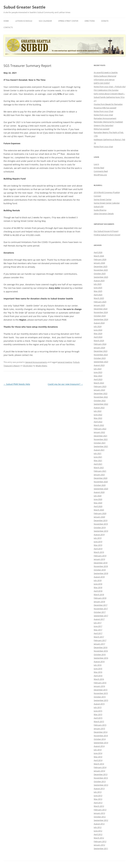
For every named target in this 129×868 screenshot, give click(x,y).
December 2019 (101, 520)
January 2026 (99, 263)
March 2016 (99, 679)
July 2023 (98, 369)
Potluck (76, 362)
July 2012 (98, 827)
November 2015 (101, 693)
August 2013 (99, 788)
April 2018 (98, 591)
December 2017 (101, 605)
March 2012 (99, 838)
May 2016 (98, 672)
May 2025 (98, 291)
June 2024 (98, 330)
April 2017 (98, 633)
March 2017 (99, 637)
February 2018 (100, 598)
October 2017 (100, 612)
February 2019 (100, 556)
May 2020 (98, 503)
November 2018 (101, 566)
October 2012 (100, 817)
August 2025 (99, 281)
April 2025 (98, 295)
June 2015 (98, 711)
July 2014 (98, 750)
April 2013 (98, 803)
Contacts (8, 27)
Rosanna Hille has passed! (105, 108)
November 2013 (101, 778)
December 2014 (101, 732)
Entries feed (99, 168)
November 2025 (101, 270)
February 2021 (100, 471)
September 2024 (101, 319)
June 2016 (98, 669)
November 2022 (101, 397)
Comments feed (101, 171)
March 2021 (99, 468)
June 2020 (98, 499)
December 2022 (101, 393)
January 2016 (99, 686)
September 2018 (101, 573)
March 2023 (99, 383)
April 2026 (98, 252)
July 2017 (98, 623)
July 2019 (98, 538)
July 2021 (98, 453)
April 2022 (98, 422)
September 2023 (101, 362)
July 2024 (98, 326)
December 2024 (101, 309)
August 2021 (99, 450)
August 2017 (99, 619)
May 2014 (98, 757)
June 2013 (98, 796)
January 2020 (99, 517)
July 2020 (98, 496)
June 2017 (98, 626)
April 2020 (98, 506)
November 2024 (101, 312)
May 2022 (98, 418)
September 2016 (101, 658)
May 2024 (98, 333)
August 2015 (99, 704)
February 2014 (100, 767)
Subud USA (99, 206)
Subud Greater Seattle (24, 7)
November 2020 (101, 482)
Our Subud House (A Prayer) (106, 231)
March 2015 (99, 721)
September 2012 (101, 820)
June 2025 (98, 288)
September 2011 (101, 848)
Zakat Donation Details (104, 214)
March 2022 (99, 425)
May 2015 (98, 714)
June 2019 (98, 542)
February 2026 (100, 259)
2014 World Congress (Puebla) (107, 192)
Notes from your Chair (104, 111)
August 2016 (99, 662)
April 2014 (98, 760)
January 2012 (99, 845)
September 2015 (101, 700)
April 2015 (98, 718)
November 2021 (101, 439)
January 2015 (99, 729)
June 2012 (98, 831)
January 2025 (99, 305)
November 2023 (101, 355)
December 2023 (101, 351)
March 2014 (99, 764)
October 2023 (100, 358)
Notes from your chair (103, 115)
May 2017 (98, 630)
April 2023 (98, 379)
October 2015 (100, 697)
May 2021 (98, 460)
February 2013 (100, 810)
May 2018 (98, 587)
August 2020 (99, 492)
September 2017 (101, 616)
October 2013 (100, 781)
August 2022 (99, 408)
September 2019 (101, 531)
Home (6, 21)
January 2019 (99, 559)
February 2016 (100, 683)
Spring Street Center (68, 21)
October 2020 (100, 485)
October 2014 (100, 739)
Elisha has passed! (102, 129)
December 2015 (101, 690)
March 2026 (99, 256)
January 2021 (99, 475)
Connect (97, 196)
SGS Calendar (45, 21)
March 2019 (99, 552)
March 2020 (99, 510)
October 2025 (100, 274)
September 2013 (101, 785)
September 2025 (101, 277)
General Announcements (36, 362)
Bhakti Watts (41, 366)
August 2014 (99, 746)
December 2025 (101, 266)
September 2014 (101, 743)
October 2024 (100, 316)
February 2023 (100, 386)
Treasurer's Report (12, 366)
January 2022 (99, 432)
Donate (105, 21)
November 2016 (101, 651)
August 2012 (99, 824)
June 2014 (98, 753)
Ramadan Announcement (105, 118)
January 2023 (99, 390)
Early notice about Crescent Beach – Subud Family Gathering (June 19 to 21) (109, 97)
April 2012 (98, 834)
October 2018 (100, 570)
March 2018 (99, 594)
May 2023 (98, 376)
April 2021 (98, 464)
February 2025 (100, 302)
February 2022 (100, 429)
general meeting (65, 362)
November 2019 (101, 524)
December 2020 (101, 478)
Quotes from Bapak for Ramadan (108, 104)
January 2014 (99, 771)
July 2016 (98, 665)
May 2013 (98, 799)
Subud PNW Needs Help (17, 384)
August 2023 (99, 365)
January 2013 (99, 813)
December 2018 (101, 563)
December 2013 (101, 774)
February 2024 (100, 344)
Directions (90, 21)
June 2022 (98, 415)
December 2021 (101, 436)
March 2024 (99, 341)
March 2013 (99, 806)
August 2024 (99, 323)
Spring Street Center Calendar (107, 203)
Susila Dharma (100, 210)
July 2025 (98, 284)
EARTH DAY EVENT (102, 83)
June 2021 (98, 457)
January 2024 (99, 348)
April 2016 (98, 676)
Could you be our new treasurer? (65, 384)
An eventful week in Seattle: (106, 72)
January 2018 (99, 602)
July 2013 (98, 792)
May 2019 (98, 545)
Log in (96, 164)
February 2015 (100, 725)
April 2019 (98, 549)
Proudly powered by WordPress (16, 866)
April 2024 (98, 337)
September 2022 (101, 404)
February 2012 (100, 841)
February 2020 (100, 513)
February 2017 (100, 640)
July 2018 (98, 580)
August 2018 (99, 577)
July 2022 (98, 411)
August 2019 (99, 535)
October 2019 (100, 527)
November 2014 (101, 736)
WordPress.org (100, 175)
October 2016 (100, 654)
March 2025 (99, 298)
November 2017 (101, 609)
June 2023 (98, 372)
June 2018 (98, 584)
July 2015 (98, 707)
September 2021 (101, 446)
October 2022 (100, 400)
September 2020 (101, 489)
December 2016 (101, 647)
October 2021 (100, 443)
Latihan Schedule (24, 21)
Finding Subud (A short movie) (107, 235)
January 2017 (99, 644)
